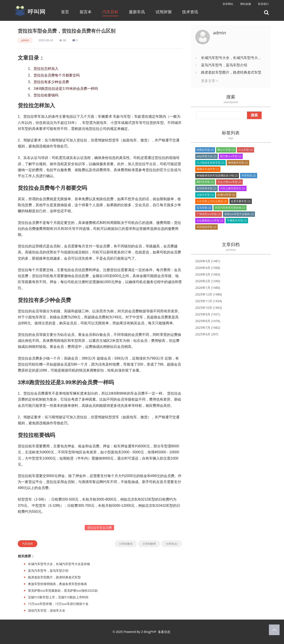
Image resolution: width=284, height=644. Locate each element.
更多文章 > (210, 81)
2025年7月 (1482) (208, 328)
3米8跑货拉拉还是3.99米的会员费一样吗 (66, 88)
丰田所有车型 (206, 188)
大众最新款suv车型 (210, 220)
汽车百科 (110, 12)
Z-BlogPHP (149, 632)
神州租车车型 (238, 163)
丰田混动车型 (206, 227)
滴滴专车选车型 (208, 169)
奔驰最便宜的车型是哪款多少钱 (217, 175)
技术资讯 (190, 12)
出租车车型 (205, 195)
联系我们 (263, 4)
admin (25, 40)
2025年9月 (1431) (208, 314)
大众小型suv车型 (229, 182)
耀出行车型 (226, 150)
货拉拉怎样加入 (46, 69)
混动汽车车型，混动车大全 (47, 610)
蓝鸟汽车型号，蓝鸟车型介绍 (48, 571)
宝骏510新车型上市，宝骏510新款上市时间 (58, 597)
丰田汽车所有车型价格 (230, 208)
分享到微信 (126, 544)
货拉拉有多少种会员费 (51, 82)
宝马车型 (204, 208)
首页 (65, 12)
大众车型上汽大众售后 (212, 201)
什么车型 (246, 150)
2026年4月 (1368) (208, 268)
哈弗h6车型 (226, 195)
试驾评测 (164, 12)
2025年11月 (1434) (209, 301)
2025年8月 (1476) (208, 321)
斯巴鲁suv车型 (231, 156)
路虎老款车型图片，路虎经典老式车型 (54, 577)
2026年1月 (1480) (208, 288)
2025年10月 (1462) (209, 308)
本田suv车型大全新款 (239, 214)
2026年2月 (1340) (208, 281)
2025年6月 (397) (207, 334)
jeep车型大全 (206, 156)
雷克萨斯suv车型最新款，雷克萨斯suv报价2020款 (63, 590)
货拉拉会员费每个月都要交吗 (57, 75)
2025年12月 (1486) (209, 294)
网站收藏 (246, 4)
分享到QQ (172, 544)
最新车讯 (137, 12)
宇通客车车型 (237, 220)
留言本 (86, 12)
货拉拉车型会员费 (99, 528)
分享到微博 (149, 544)
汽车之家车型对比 (233, 188)
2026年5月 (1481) (208, 261)
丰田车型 (249, 175)
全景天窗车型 (241, 201)
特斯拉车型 (205, 150)
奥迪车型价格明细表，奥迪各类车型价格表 (57, 584)
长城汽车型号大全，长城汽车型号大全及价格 (59, 564)
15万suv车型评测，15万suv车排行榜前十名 (58, 604)
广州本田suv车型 (209, 214)
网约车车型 (205, 182)
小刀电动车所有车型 (210, 163)
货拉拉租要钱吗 (46, 95)
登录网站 (228, 4)
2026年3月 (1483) (208, 274)
